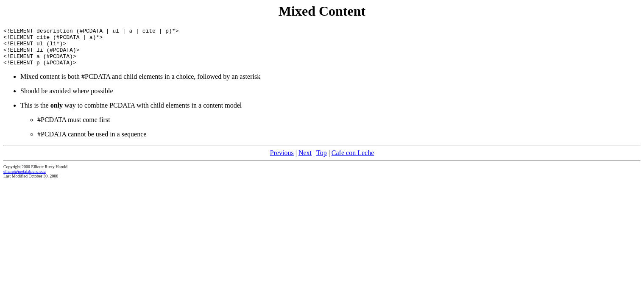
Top (322, 160)
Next (305, 160)
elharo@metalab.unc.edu (25, 179)
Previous (282, 160)
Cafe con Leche (353, 160)
